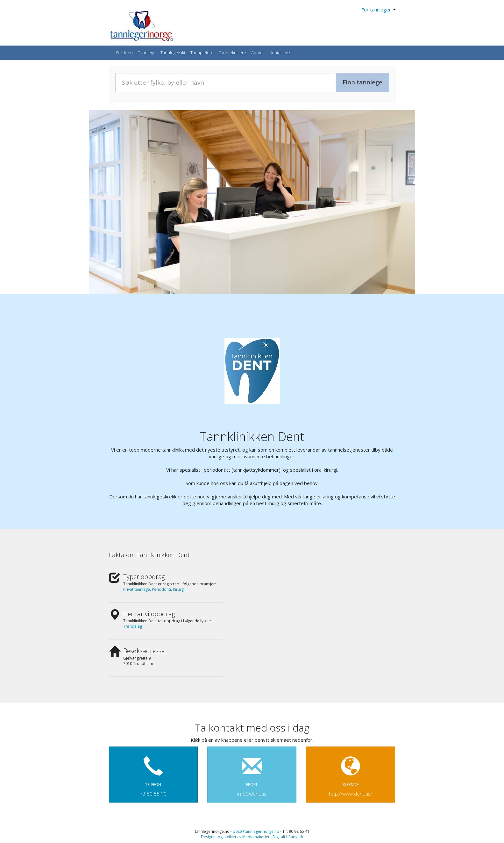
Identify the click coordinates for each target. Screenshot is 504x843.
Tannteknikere (232, 53)
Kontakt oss (280, 53)
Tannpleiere (202, 53)
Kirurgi (179, 589)
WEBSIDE (351, 773)
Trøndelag (133, 626)
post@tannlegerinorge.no (256, 831)
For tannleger (378, 10)
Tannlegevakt (173, 53)
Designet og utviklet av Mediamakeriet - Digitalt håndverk (252, 837)
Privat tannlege (137, 589)
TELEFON (153, 773)
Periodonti (161, 589)
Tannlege (147, 53)
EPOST (252, 773)
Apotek (258, 53)
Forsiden (124, 53)
